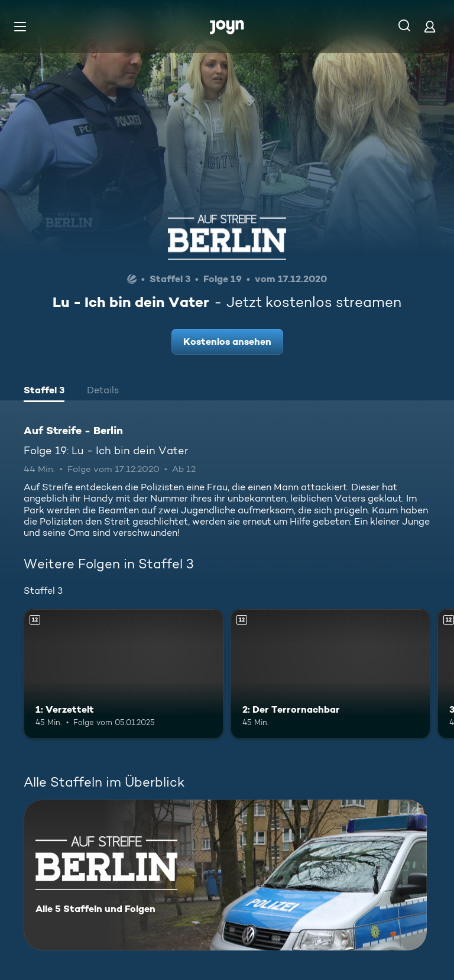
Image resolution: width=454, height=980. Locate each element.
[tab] (44, 392)
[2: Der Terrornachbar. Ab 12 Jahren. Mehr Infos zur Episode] (330, 674)
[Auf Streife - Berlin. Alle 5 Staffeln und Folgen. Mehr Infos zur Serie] (225, 875)
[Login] (430, 26)
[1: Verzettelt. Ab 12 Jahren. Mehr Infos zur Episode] (124, 674)
